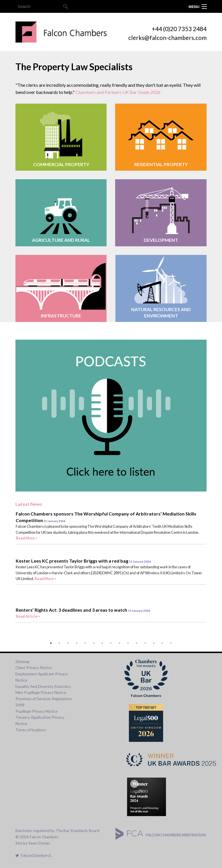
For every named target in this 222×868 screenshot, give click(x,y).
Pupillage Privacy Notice (36, 711)
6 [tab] (94, 643)
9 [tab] (119, 643)
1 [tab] (51, 643)
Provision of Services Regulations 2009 (44, 702)
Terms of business (31, 730)
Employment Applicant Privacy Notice (42, 677)
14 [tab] (162, 643)
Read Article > (28, 616)
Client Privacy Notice (34, 668)
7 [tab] (102, 643)
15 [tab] (171, 643)
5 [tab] (85, 643)
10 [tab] (128, 643)
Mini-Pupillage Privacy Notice (41, 692)
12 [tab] (145, 643)
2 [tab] (59, 643)
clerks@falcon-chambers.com (167, 38)
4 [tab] (77, 643)
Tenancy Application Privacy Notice (40, 720)
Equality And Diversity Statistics (43, 686)
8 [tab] (111, 643)
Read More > (27, 538)
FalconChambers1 (33, 855)
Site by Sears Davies (33, 843)
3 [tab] (68, 643)
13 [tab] (154, 643)
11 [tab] (137, 643)
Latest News (29, 504)
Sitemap (23, 662)
